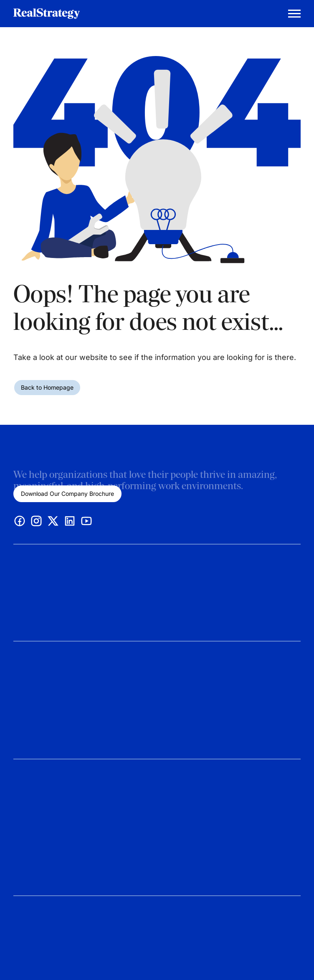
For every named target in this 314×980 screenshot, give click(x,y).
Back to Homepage (47, 387)
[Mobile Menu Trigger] (294, 14)
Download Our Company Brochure (67, 494)
